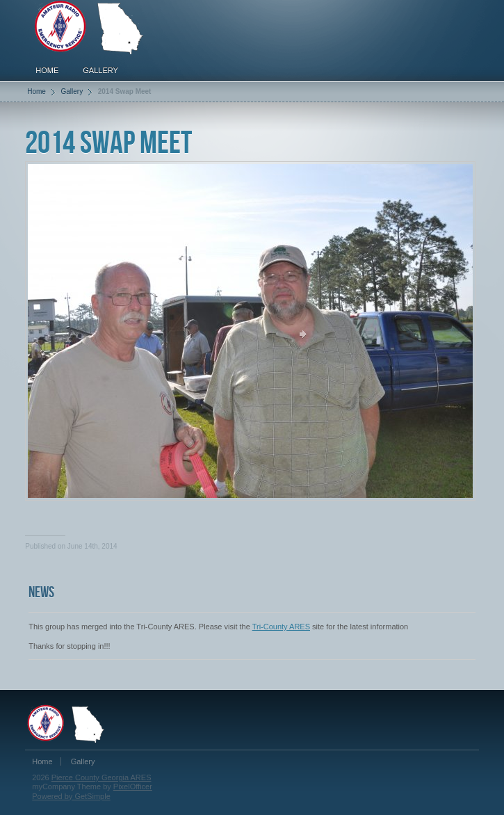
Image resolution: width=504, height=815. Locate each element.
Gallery (100, 70)
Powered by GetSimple (71, 796)
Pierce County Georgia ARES (101, 777)
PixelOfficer (133, 786)
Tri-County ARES (281, 627)
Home (47, 70)
